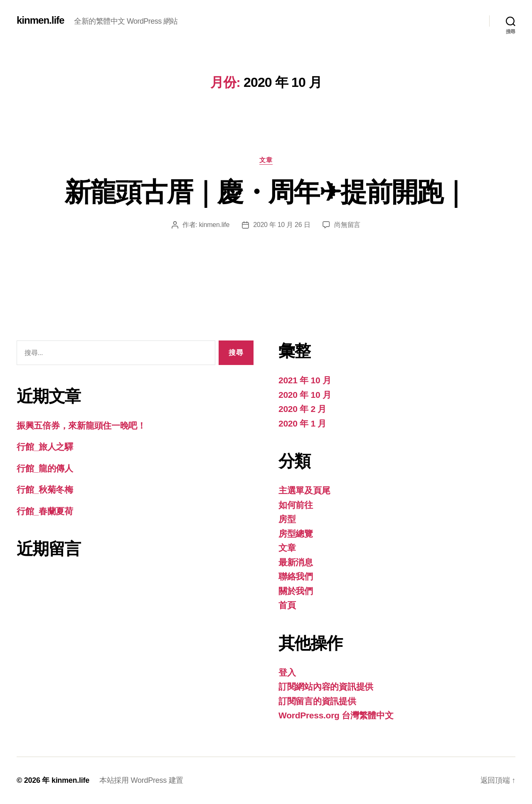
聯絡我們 (296, 576)
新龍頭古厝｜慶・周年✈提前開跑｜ (266, 192)
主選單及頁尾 (304, 490)
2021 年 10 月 (305, 380)
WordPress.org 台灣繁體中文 (336, 715)
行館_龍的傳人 (45, 468)
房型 (287, 519)
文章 (266, 160)
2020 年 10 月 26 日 (282, 225)
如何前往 (296, 505)
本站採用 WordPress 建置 (141, 780)
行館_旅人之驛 (45, 447)
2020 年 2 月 (302, 409)
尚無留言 (347, 225)
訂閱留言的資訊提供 (317, 701)
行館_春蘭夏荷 (45, 511)
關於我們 (296, 591)
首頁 (287, 605)
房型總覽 (296, 534)
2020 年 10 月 (305, 395)
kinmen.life (40, 20)
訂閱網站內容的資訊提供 (326, 687)
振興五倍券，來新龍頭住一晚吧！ (81, 425)
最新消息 (296, 562)
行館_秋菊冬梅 (45, 490)
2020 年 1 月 (302, 423)
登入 (287, 672)
